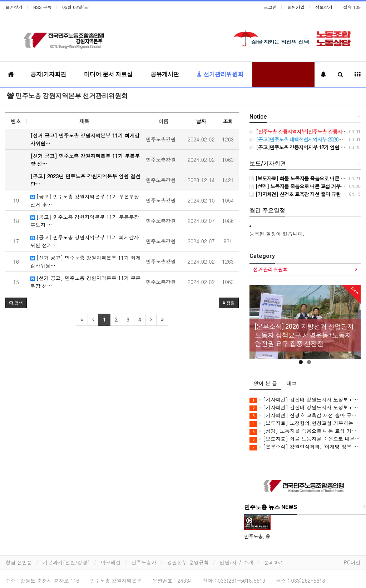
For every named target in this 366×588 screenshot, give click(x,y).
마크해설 (111, 562)
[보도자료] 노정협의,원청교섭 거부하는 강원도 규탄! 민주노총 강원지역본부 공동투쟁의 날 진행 (305, 423)
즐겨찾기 (14, 7)
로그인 (270, 7)
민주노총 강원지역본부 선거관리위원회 (67, 96)
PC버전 (352, 562)
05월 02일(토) (76, 7)
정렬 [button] (229, 303)
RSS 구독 (42, 7)
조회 (228, 121)
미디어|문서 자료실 (108, 74)
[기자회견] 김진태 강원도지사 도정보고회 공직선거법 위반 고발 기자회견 (305, 407)
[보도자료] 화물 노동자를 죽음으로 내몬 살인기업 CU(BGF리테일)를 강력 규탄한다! (305, 439)
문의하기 (274, 562)
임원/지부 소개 (236, 562)
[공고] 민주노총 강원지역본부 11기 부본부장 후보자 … (85, 221)
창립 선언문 (19, 562)
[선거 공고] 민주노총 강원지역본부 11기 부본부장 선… (85, 282)
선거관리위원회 (220, 74)
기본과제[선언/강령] (66, 562)
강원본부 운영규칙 (188, 562)
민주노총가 (144, 562)
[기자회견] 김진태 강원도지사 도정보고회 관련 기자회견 (305, 400)
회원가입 (296, 7)
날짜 (201, 121)
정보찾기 (324, 7)
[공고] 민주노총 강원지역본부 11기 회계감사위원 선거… (85, 241)
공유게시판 (165, 74)
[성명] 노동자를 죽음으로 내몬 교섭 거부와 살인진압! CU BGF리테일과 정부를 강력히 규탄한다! (305, 431)
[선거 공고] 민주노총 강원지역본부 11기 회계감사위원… (85, 261)
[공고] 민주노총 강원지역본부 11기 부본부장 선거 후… (85, 200)
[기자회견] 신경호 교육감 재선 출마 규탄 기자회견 (305, 415)
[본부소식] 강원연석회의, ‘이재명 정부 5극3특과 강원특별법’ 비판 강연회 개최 (305, 447)
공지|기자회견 (48, 74)
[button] (16, 303)
